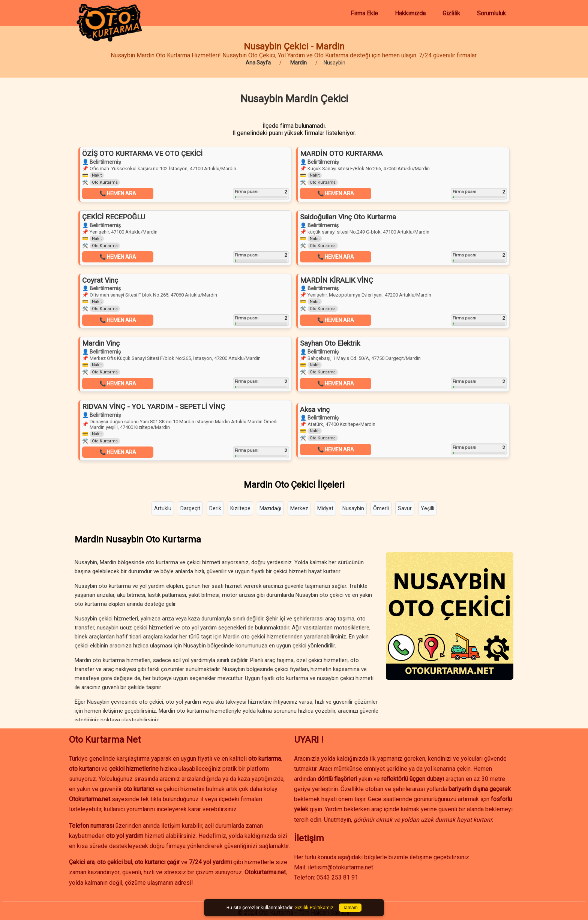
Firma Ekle (364, 13)
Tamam (350, 908)
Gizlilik (451, 13)
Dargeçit (190, 508)
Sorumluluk (491, 13)
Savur (405, 508)
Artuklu (163, 508)
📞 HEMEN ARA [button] (118, 193)
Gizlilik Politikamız (314, 907)
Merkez (299, 508)
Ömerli (381, 508)
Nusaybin (353, 508)
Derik (215, 508)
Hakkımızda (410, 13)
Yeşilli (427, 508)
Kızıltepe (240, 508)
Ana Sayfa (258, 63)
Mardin (298, 63)
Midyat (325, 508)
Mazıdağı (270, 508)
